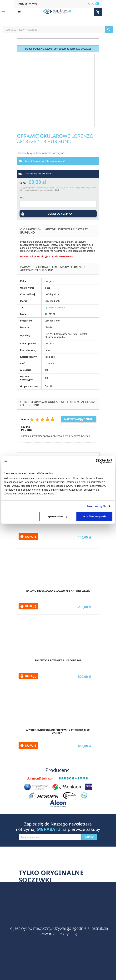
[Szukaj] (58, 30)
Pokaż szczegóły (96, 506)
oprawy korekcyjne (55, 307)
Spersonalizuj (57, 516)
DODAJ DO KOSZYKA (60, 215)
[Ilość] (58, 204)
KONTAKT (22, 4)
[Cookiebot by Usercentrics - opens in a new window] (98, 461)
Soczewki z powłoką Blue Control (58, 660)
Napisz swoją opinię (78, 419)
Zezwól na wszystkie (94, 516)
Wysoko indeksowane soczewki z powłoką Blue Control (58, 732)
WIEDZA (33, 4)
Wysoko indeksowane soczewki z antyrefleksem (58, 591)
